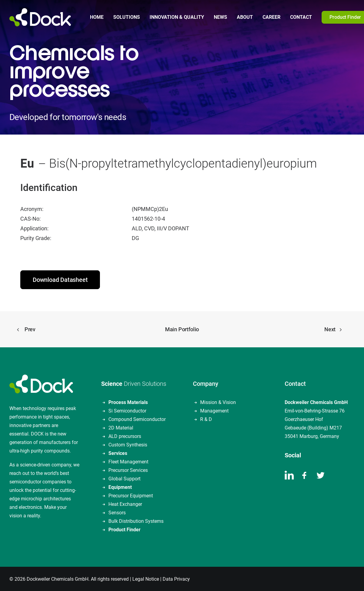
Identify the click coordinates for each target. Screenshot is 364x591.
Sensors (117, 512)
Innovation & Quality (177, 17)
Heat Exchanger (125, 504)
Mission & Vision (218, 402)
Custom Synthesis (128, 444)
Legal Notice (146, 578)
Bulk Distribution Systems (136, 521)
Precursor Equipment (131, 495)
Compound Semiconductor (137, 419)
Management (214, 410)
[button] (289, 477)
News (220, 17)
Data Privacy (176, 578)
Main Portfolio (182, 329)
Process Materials (128, 402)
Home (97, 17)
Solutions (127, 17)
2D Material (121, 427)
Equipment (120, 487)
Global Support (124, 478)
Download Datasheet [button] (60, 279)
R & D (206, 419)
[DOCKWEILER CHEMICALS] (40, 17)
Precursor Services (128, 470)
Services (118, 453)
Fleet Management (128, 461)
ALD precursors (125, 436)
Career (271, 17)
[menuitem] (97, 17)
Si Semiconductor (127, 410)
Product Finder (124, 529)
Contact (301, 17)
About (245, 17)
